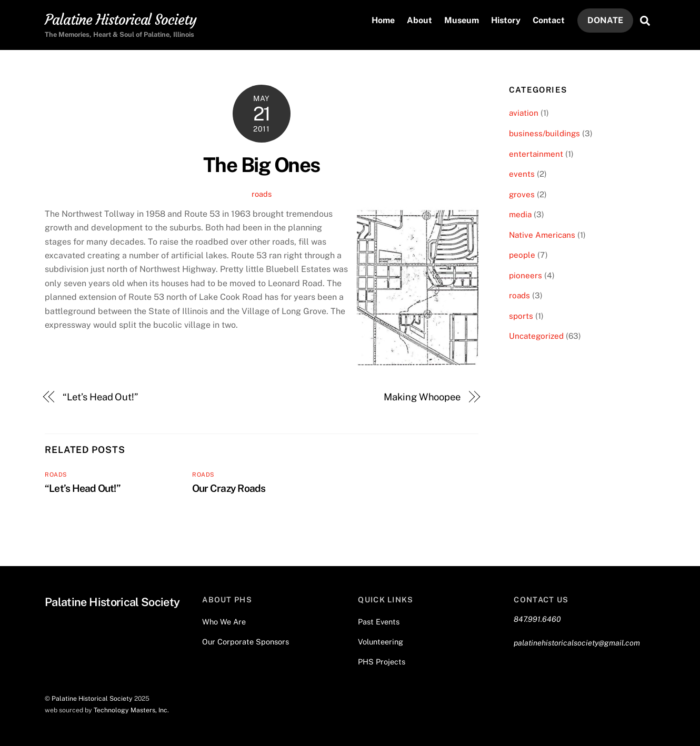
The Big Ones (262, 165)
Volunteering (381, 642)
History (506, 20)
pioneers (526, 275)
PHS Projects (382, 662)
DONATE (605, 20)
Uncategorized (536, 336)
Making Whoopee (422, 397)
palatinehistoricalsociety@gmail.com (577, 643)
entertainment (536, 154)
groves (522, 194)
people (522, 255)
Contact (549, 20)
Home (383, 20)
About (419, 20)
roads (262, 194)
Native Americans (542, 235)
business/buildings (544, 133)
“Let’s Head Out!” (101, 397)
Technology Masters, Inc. (131, 710)
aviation (524, 113)
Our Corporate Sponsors (246, 642)
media (520, 214)
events (522, 174)
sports (521, 316)
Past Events (379, 622)
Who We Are (224, 622)
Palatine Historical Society (92, 698)
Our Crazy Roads (229, 488)
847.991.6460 (537, 619)
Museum (462, 20)
